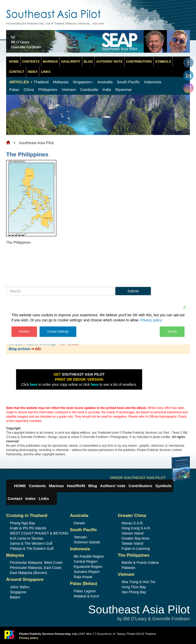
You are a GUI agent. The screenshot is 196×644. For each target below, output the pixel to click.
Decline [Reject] (24, 331)
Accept (172, 331)
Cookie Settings (58, 331)
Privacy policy (151, 320)
